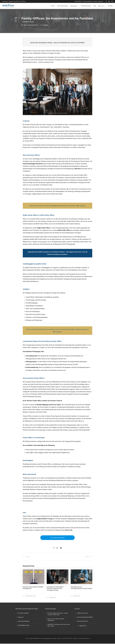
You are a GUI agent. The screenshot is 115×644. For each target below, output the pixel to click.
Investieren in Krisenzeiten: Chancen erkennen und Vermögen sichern (55, 590)
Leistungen (73, 6)
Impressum (21, 617)
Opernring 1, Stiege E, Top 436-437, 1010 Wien (14, 1)
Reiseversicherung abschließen (85, 617)
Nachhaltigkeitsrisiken (24, 625)
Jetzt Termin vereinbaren (57, 538)
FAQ (95, 6)
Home (53, 6)
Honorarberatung (30, 596)
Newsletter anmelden (23, 613)
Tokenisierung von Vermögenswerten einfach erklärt (81, 589)
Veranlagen (52, 597)
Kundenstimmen (86, 6)
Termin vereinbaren (98, 1)
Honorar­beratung (62, 6)
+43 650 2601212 (78, 1)
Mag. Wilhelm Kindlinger (31, 25)
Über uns (101, 6)
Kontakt (110, 6)
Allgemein (45, 25)
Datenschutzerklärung (23, 621)
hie (54, 332)
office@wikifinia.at (88, 1)
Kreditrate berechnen (82, 613)
